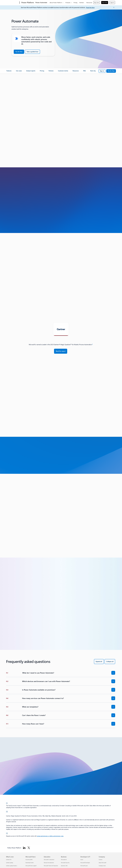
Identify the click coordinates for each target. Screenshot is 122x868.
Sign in (112, 2)
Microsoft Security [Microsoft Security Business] (65, 863)
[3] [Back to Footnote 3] (7, 833)
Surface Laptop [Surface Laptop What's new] (10, 863)
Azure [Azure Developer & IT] (82, 860)
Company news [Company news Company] (102, 866)
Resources (89, 3)
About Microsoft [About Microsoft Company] (102, 863)
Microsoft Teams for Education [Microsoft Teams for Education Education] (51, 866)
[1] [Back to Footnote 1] (7, 803)
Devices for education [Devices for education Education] (49, 863)
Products (68, 3)
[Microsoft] (12, 3)
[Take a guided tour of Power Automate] (32, 52)
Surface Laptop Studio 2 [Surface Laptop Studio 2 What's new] (12, 866)
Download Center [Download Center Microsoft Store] (30, 863)
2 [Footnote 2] (92, 344)
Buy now (97, 2)
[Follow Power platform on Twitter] (29, 848)
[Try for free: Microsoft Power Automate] (111, 71)
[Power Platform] (27, 3)
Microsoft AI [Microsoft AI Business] (64, 860)
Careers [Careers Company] (101, 860)
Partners (82, 3)
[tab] (61, 329)
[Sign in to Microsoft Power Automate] (102, 71)
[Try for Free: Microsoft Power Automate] (19, 52)
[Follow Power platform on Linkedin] (24, 848)
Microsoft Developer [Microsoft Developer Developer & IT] (85, 863)
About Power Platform (56, 3)
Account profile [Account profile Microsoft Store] (29, 860)
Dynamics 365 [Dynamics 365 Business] (64, 866)
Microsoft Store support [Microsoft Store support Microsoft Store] (31, 866)
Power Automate (41, 2)
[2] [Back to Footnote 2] (7, 811)
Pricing (75, 3)
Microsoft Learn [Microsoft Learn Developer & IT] (84, 866)
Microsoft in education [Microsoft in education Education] (49, 860)
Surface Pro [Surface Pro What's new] (9, 860)
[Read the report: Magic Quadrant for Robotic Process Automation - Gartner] (61, 351)
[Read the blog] (90, 8)
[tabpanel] (61, 349)
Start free (105, 2)
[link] (9, 72)
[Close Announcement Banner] (113, 7)
